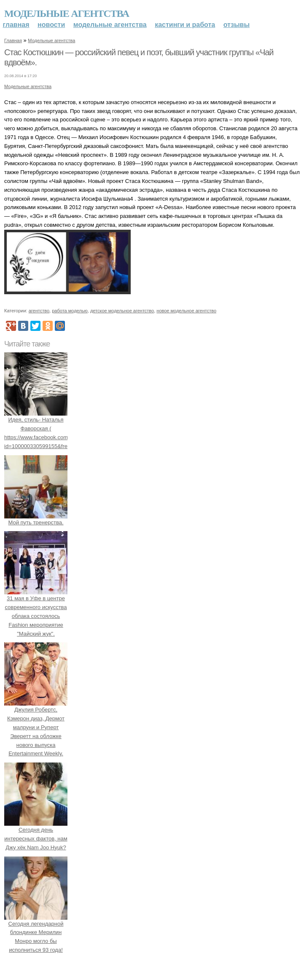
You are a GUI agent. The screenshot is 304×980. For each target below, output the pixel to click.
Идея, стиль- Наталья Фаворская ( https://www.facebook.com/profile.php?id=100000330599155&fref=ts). (51, 429)
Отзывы (237, 25)
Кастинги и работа (185, 25)
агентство (39, 311)
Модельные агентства (67, 13)
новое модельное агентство (186, 311)
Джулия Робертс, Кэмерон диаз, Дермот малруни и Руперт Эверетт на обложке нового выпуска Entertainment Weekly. (36, 728)
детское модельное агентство (122, 311)
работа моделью (70, 311)
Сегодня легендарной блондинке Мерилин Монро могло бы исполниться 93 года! (36, 932)
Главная (16, 25)
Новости (51, 25)
